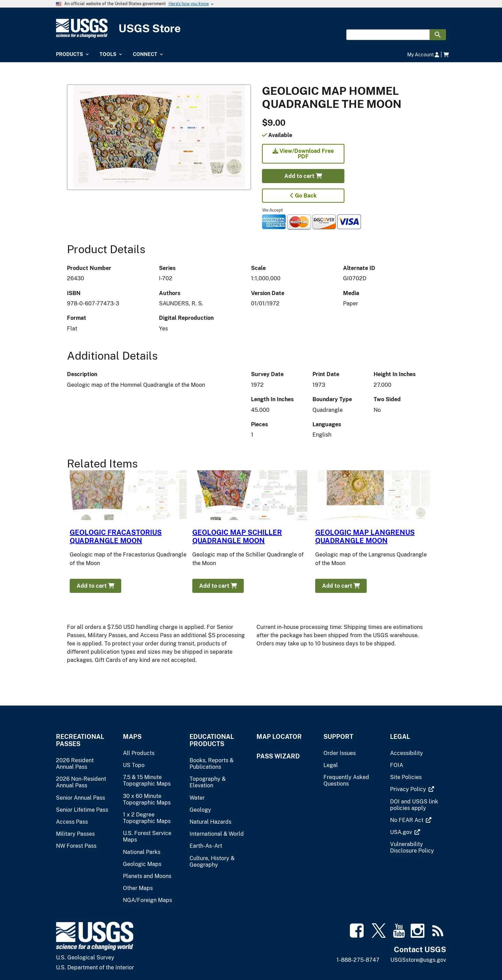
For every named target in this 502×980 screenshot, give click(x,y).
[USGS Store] (251, 28)
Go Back (303, 196)
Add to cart (303, 176)
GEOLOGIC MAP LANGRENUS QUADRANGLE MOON (365, 537)
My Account (423, 54)
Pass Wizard (278, 756)
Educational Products (212, 740)
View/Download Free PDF (303, 154)
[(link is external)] (409, 789)
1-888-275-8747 (358, 960)
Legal (400, 737)
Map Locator (279, 737)
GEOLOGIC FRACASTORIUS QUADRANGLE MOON (116, 537)
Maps (132, 737)
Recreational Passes (80, 740)
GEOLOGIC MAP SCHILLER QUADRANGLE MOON (237, 537)
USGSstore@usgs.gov (418, 960)
